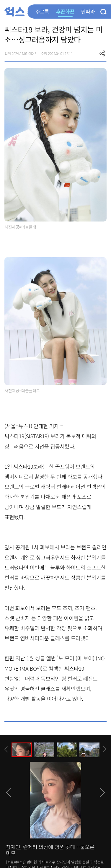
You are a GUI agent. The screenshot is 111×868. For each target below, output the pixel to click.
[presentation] (6, 749)
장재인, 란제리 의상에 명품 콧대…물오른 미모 (50, 850)
